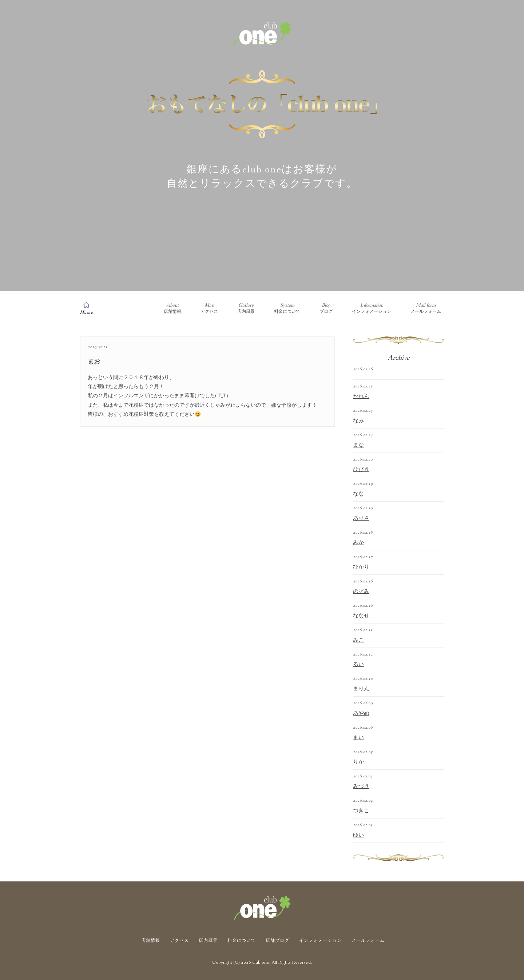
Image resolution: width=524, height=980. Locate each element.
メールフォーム (426, 308)
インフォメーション (372, 308)
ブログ (326, 308)
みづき (361, 786)
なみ (358, 421)
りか (358, 762)
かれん (361, 397)
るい (358, 665)
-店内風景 (207, 941)
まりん (361, 689)
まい (358, 738)
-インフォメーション (320, 941)
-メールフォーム (367, 941)
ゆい (358, 835)
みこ (358, 640)
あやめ (361, 713)
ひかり (361, 567)
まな (358, 445)
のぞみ (361, 591)
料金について (287, 308)
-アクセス (179, 941)
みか (358, 543)
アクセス (209, 308)
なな (358, 494)
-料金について (241, 941)
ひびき (361, 470)
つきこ (361, 811)
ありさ (361, 518)
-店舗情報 (150, 941)
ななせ (361, 616)
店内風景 (246, 308)
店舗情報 (172, 308)
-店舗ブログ (277, 941)
